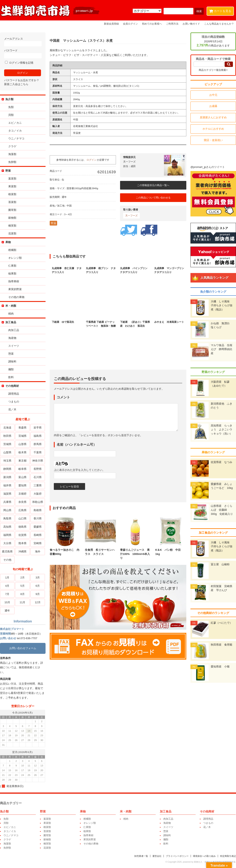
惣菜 (11, 354)
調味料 (12, 362)
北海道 (7, 428)
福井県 (7, 485)
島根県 (38, 510)
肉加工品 (14, 330)
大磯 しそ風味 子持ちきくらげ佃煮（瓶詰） (222, 305)
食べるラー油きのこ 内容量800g (65, 550)
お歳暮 (213, 106)
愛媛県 (38, 527)
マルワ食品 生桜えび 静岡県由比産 (222, 349)
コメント (63, 397)
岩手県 (38, 428)
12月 (38, 602)
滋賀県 (7, 494)
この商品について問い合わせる (153, 198)
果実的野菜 (15, 289)
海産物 (12, 338)
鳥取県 (7, 518)
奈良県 (22, 502)
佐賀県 (22, 535)
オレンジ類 (15, 258)
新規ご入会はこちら (16, 84)
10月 (7, 602)
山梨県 (7, 452)
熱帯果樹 (14, 281)
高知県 (7, 527)
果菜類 (12, 186)
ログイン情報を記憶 (19, 63)
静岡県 (7, 469)
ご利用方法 (172, 24)
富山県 (22, 477)
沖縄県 (22, 552)
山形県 (22, 444)
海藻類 (12, 154)
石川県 (38, 477)
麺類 (11, 369)
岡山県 (7, 510)
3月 (38, 578)
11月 (22, 602)
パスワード (23, 54)
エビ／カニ (15, 123)
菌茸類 (12, 210)
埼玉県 (7, 461)
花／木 (12, 409)
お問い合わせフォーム (23, 648)
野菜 (8, 171)
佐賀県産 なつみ (222, 462)
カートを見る (221, 10)
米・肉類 (11, 306)
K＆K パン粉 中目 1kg (171, 550)
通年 (7, 611)
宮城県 (22, 436)
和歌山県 (38, 502)
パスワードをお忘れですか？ (22, 80)
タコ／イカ (15, 131)
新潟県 (7, 477)
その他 (7, 560)
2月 (22, 578)
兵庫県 (7, 502)
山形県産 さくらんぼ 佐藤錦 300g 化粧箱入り (222, 510)
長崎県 (38, 535)
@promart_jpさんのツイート (208, 167)
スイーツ (14, 346)
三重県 (38, 485)
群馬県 (38, 444)
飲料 (11, 377)
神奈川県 (38, 461)
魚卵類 (12, 162)
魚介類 (9, 99)
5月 (22, 586)
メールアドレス (23, 42)
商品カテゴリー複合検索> (213, 70)
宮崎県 (38, 543)
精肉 (11, 314)
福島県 (38, 436)
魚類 (11, 107)
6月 (38, 586)
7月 (7, 594)
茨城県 (7, 444)
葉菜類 (12, 179)
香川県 (38, 518)
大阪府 (38, 494)
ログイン (92, 160)
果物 (8, 242)
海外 (38, 552)
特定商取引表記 (228, 856)
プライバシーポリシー (177, 856)
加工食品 (11, 322)
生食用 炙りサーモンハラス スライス (100, 550)
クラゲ (12, 146)
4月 (7, 586)
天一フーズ (131, 216)
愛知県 (22, 485)
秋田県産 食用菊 (222, 645)
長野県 (38, 469)
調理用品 (14, 394)
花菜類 (12, 233)
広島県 (22, 510)
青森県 (22, 428)
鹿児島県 (7, 552)
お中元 (213, 95)
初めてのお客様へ (152, 24)
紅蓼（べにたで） (222, 623)
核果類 (12, 274)
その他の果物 (16, 297)
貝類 (11, 115)
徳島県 (22, 527)
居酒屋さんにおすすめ (213, 117)
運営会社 (157, 856)
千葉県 (38, 452)
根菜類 (12, 194)
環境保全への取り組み (204, 856)
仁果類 (12, 266)
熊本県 (22, 543)
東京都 (22, 461)
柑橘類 (12, 250)
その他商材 (12, 386)
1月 (7, 578)
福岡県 (7, 535)
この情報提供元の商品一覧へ (153, 185)
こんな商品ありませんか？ (219, 24)
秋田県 (7, 436)
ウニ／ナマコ (16, 138)
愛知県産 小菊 (220, 667)
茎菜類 (12, 202)
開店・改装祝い (213, 140)
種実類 (12, 226)
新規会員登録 (111, 24)
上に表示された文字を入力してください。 (79, 470)
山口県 (22, 518)
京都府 (22, 494)
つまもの (14, 402)
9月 (38, 594)
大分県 (7, 543)
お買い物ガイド (191, 24)
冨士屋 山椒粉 (220, 564)
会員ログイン (130, 24)
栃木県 (22, 452)
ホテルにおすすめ (213, 129)
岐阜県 (22, 469)
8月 (22, 594)
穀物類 (12, 218)
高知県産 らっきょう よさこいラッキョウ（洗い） (222, 430)
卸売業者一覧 (141, 856)
